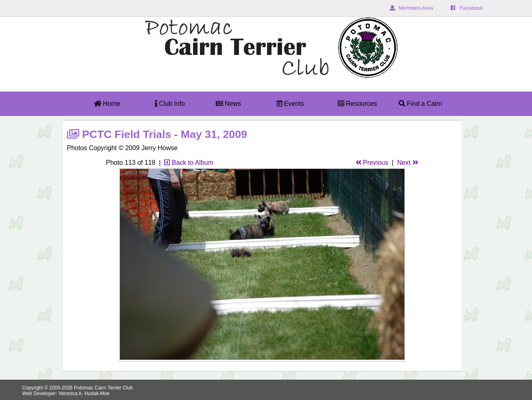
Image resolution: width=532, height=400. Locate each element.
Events (290, 104)
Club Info (170, 104)
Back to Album (189, 163)
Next (407, 163)
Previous (372, 163)
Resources (357, 104)
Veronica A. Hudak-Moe (84, 393)
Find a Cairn (421, 104)
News (228, 104)
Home (107, 104)
